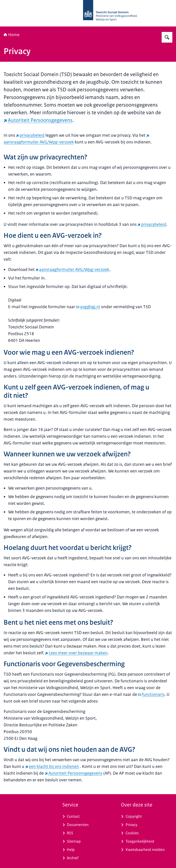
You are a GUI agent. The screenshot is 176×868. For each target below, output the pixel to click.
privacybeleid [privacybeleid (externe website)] (30, 135)
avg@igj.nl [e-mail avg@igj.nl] (88, 307)
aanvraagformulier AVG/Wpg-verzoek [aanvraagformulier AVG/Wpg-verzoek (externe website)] (72, 270)
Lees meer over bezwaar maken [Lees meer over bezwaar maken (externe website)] (76, 653)
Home (12, 35)
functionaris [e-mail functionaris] (151, 694)
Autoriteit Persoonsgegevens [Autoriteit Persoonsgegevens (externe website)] (38, 120)
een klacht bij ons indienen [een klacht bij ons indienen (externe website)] (52, 767)
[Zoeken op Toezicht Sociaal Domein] (167, 37)
